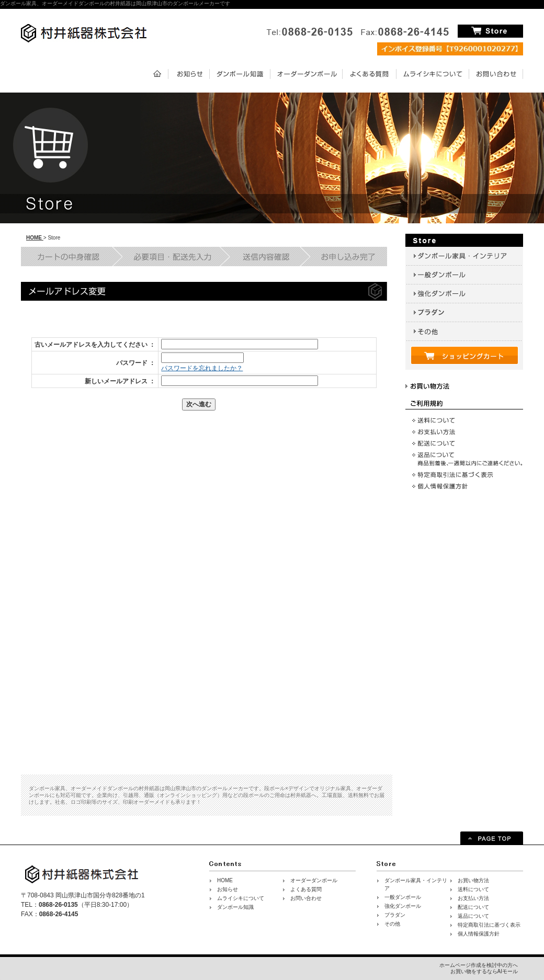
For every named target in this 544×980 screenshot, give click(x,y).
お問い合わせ (306, 898)
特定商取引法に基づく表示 (489, 925)
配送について (473, 907)
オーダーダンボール (314, 880)
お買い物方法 (473, 880)
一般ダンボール (403, 897)
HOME (35, 238)
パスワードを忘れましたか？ (202, 368)
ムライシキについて (241, 898)
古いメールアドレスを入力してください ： (95, 345)
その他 (392, 924)
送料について (473, 889)
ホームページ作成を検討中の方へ (479, 965)
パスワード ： (136, 363)
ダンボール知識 (235, 907)
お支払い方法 (473, 898)
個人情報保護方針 (479, 934)
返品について (473, 916)
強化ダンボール (403, 906)
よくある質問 (306, 889)
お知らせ (228, 889)
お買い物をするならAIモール (484, 971)
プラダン (395, 915)
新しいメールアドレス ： (120, 381)
